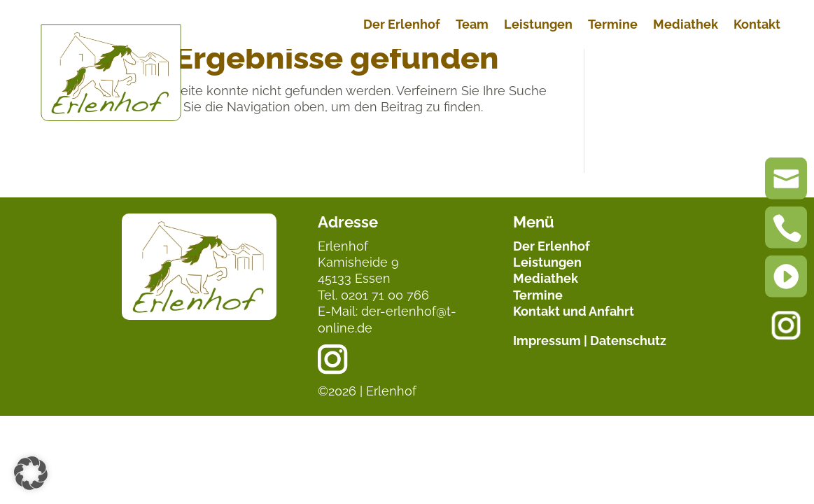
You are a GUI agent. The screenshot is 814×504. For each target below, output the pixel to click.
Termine (613, 26)
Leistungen (538, 26)
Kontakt (757, 26)
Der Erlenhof (402, 26)
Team (472, 26)
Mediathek (686, 26)
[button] (31, 473)
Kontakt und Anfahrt (574, 311)
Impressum (547, 341)
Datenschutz (628, 341)
